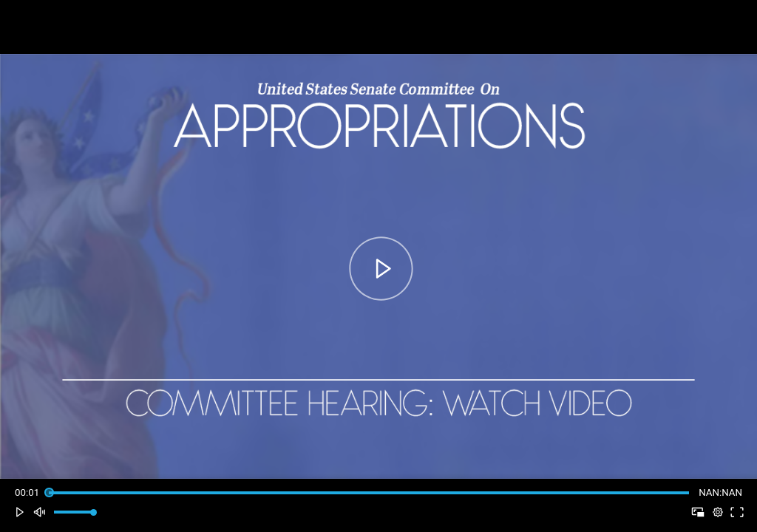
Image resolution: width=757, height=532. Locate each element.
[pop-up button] (717, 512)
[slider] (369, 492)
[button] (20, 512)
